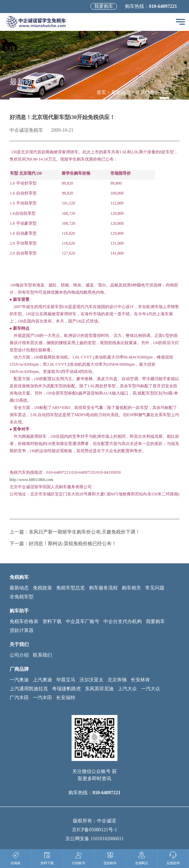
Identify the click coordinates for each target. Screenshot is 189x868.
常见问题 (155, 588)
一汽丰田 (42, 698)
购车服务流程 (103, 588)
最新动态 (121, 92)
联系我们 (42, 655)
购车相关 (131, 588)
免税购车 (19, 577)
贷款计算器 (22, 630)
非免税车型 (22, 597)
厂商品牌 (19, 669)
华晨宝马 (66, 680)
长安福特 (66, 698)
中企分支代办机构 (123, 621)
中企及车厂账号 (83, 621)
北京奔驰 (117, 680)
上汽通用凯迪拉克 (29, 689)
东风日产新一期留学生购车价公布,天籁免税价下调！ (85, 532)
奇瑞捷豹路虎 (66, 689)
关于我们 (19, 644)
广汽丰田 (19, 698)
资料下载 (52, 621)
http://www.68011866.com (32, 480)
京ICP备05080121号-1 (94, 830)
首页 (101, 92)
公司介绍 (19, 655)
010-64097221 (163, 6)
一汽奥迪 (19, 680)
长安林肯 (140, 680)
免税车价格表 (24, 621)
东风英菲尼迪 (99, 689)
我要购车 (104, 6)
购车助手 (19, 611)
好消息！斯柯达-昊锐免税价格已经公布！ (73, 544)
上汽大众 (127, 689)
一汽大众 (151, 689)
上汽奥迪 (42, 680)
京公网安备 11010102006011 (94, 839)
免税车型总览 (71, 588)
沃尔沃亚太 (91, 680)
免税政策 (42, 588)
